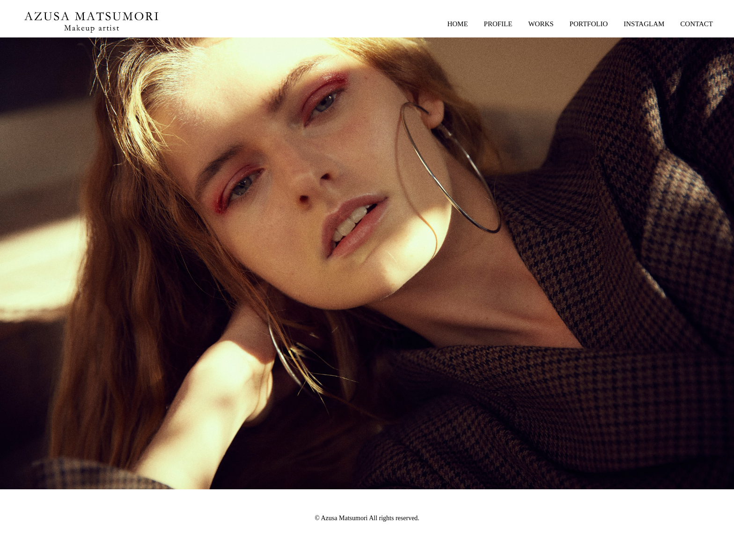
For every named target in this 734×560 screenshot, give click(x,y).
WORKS (541, 24)
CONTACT (697, 24)
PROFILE (498, 24)
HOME (457, 24)
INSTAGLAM (644, 24)
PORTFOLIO (589, 24)
